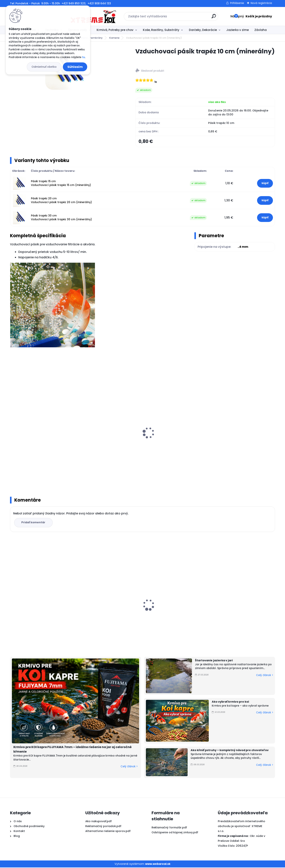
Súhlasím (75, 67)
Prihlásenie (237, 3)
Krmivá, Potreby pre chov (115, 30)
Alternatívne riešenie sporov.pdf (108, 832)
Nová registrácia (261, 3)
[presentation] (13, 429)
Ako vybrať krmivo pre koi (230, 702)
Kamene (114, 38)
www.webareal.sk (158, 864)
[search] (184, 18)
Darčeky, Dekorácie (203, 30)
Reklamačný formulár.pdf (169, 828)
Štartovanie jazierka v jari (214, 661)
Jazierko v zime (238, 30)
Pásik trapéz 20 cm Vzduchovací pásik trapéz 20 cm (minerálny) (61, 201)
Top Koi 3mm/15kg (93, 610)
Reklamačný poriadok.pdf (103, 827)
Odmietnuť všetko (44, 67)
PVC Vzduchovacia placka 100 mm (172, 604)
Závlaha (261, 30)
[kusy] (24, 474)
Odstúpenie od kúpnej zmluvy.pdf (175, 833)
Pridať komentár (34, 523)
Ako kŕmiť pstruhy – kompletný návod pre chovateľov (230, 751)
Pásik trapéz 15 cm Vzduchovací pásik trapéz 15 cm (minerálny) (61, 184)
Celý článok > (129, 767)
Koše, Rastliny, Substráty (161, 30)
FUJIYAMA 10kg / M (227, 611)
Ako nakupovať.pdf (99, 822)
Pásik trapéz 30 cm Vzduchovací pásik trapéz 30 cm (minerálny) (61, 218)
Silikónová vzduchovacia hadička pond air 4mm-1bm (42, 441)
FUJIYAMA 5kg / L (25, 615)
